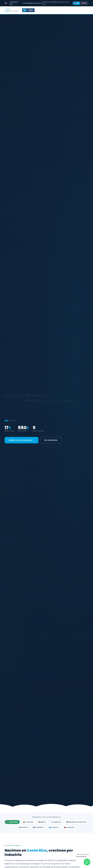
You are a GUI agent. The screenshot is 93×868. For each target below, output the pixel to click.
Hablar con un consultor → (21, 440)
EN (84, 3)
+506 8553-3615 (14, 3)
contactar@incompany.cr (33, 3)
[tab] (6, 421)
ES (76, 3)
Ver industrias (51, 440)
